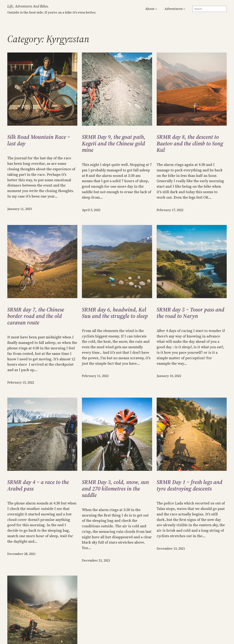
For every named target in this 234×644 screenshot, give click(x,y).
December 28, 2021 (21, 554)
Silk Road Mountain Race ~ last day (39, 140)
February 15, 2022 (21, 382)
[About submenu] (156, 9)
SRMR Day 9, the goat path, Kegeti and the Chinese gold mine (114, 143)
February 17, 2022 (170, 210)
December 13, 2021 (171, 549)
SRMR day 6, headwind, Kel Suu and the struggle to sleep (115, 313)
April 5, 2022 (91, 210)
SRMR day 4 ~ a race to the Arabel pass (38, 485)
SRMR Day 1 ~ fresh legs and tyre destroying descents (189, 485)
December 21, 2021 (96, 560)
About (150, 9)
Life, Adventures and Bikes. (28, 6)
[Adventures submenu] (184, 9)
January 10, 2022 (169, 376)
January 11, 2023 (20, 209)
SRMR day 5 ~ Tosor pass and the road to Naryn (190, 313)
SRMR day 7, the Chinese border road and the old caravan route (36, 316)
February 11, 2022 (95, 376)
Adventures (173, 9)
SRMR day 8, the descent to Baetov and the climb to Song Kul (190, 143)
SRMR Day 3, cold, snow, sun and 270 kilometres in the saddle (115, 489)
